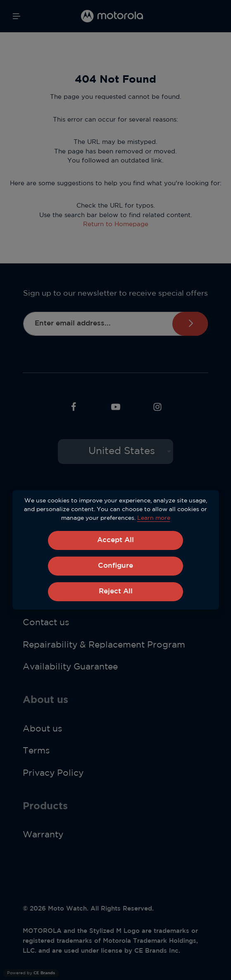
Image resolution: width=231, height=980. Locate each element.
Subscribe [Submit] (189, 324)
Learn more (154, 518)
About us (42, 730)
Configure (115, 566)
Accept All (115, 540)
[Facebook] (74, 410)
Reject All (116, 593)
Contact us (46, 624)
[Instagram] (157, 410)
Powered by (31, 973)
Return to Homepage (116, 224)
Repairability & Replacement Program (104, 646)
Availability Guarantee (70, 668)
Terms (36, 752)
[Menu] (17, 16)
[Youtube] (116, 410)
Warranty (43, 836)
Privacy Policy (53, 774)
